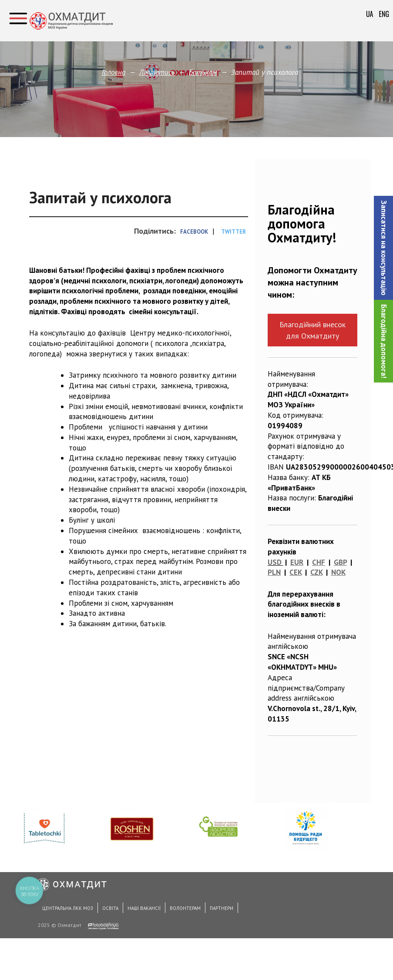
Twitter (233, 232)
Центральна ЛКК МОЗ (68, 908)
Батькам (203, 72)
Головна (114, 72)
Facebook (194, 232)
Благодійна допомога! (384, 341)
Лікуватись (157, 72)
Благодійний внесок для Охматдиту (312, 330)
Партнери (222, 908)
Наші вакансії (144, 908)
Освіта (110, 908)
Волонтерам (185, 908)
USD (275, 562)
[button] (383, 248)
